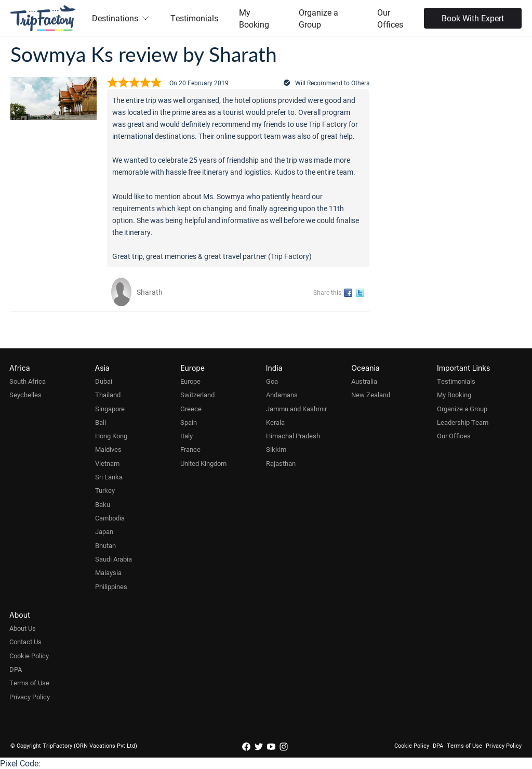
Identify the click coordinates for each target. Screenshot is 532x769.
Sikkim (276, 449)
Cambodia (110, 518)
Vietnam (107, 463)
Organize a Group (318, 18)
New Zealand (371, 395)
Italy (187, 436)
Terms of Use (29, 683)
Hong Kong (111, 436)
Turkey (105, 490)
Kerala (275, 422)
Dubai (104, 381)
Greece (191, 409)
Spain (189, 422)
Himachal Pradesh (293, 436)
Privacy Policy (30, 697)
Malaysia (108, 572)
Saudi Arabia (114, 559)
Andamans (282, 395)
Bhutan (105, 545)
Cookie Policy (29, 656)
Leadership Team (463, 422)
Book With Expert (473, 18)
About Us (23, 628)
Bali (101, 422)
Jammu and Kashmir (296, 409)
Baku (103, 504)
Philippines (111, 586)
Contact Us (25, 642)
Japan (104, 531)
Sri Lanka (109, 477)
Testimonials (194, 18)
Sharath (150, 292)
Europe (190, 381)
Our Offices (390, 18)
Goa (272, 381)
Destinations (121, 18)
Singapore (110, 409)
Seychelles (25, 395)
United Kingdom (203, 463)
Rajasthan (281, 463)
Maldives (108, 449)
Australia (364, 381)
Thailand (108, 395)
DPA (16, 669)
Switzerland (197, 395)
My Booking (254, 18)
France (190, 449)
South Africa (28, 381)
